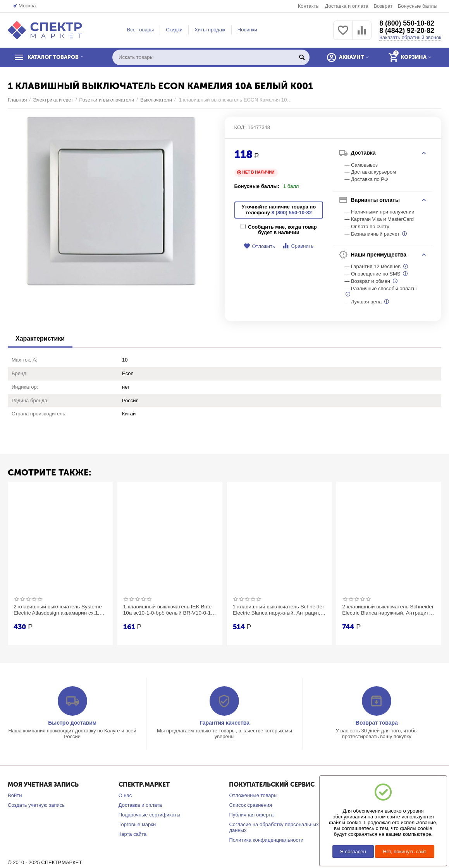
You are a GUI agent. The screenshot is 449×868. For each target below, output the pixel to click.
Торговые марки (137, 824)
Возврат (383, 6)
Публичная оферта (251, 815)
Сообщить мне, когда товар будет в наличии (279, 230)
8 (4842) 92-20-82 (407, 31)
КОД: (240, 127)
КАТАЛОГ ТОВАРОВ (55, 57)
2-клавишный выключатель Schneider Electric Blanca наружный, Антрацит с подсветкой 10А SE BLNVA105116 (387, 610)
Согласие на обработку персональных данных (274, 827)
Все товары (141, 30)
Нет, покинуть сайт (404, 852)
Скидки (174, 30)
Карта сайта (133, 834)
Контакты (309, 6)
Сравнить (298, 246)
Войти (15, 795)
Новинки (247, 30)
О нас (125, 795)
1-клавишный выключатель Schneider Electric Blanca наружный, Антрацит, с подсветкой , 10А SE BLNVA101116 (278, 610)
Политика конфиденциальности (266, 840)
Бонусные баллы (418, 6)
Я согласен (353, 852)
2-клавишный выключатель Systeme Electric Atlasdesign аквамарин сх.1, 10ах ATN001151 (59, 610)
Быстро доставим (72, 723)
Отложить (259, 246)
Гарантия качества (224, 723)
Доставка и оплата (346, 6)
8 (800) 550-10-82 (407, 23)
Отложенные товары (253, 795)
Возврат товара (377, 723)
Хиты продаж (210, 30)
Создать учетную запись (36, 805)
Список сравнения (250, 805)
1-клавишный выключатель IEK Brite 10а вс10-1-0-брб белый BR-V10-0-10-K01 (169, 610)
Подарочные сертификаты (150, 815)
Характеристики (40, 338)
